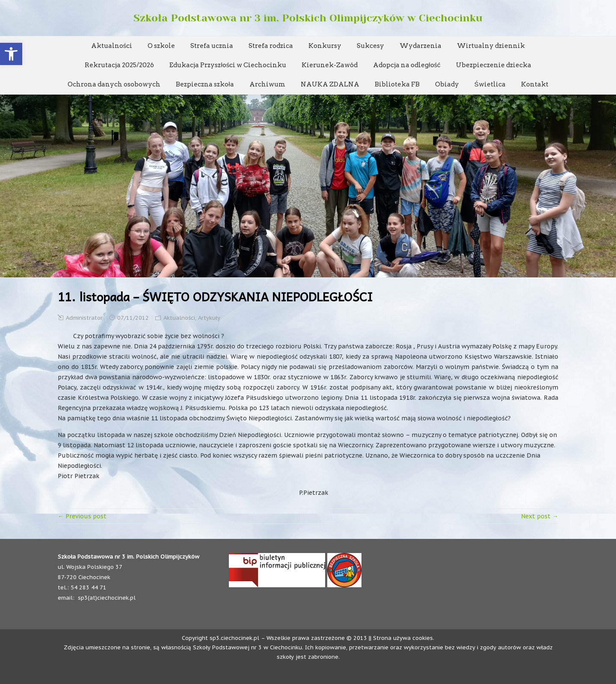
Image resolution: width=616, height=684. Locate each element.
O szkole (161, 46)
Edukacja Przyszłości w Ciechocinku (228, 65)
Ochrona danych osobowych (114, 84)
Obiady (447, 84)
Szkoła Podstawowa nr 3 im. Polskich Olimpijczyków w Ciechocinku (308, 18)
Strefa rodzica (271, 46)
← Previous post (82, 516)
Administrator (84, 318)
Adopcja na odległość (407, 65)
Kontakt (535, 84)
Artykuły (209, 318)
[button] (11, 54)
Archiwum (267, 84)
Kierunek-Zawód (330, 65)
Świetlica (490, 84)
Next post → (540, 516)
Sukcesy (370, 46)
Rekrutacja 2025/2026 (119, 65)
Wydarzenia (421, 46)
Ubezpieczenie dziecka (494, 65)
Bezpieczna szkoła (205, 84)
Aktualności (112, 46)
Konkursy (325, 46)
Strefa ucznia (212, 46)
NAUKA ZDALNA (330, 84)
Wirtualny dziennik (491, 46)
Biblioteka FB (397, 84)
